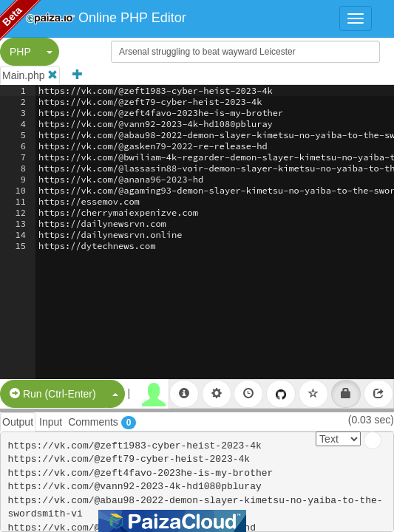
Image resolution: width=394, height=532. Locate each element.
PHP (20, 52)
